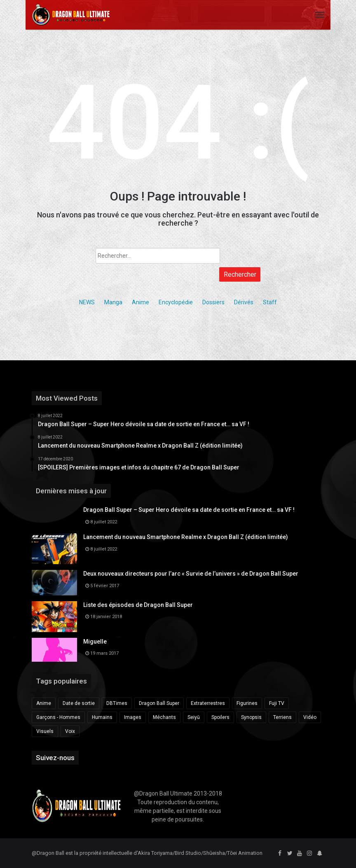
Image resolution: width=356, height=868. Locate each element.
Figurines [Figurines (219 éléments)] (247, 703)
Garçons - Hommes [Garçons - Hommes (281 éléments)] (58, 717)
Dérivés (244, 302)
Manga (113, 302)
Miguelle (95, 642)
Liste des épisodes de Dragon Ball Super (138, 605)
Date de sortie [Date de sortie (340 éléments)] (79, 703)
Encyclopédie (176, 302)
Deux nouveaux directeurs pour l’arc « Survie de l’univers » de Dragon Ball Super (191, 574)
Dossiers (213, 302)
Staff (270, 302)
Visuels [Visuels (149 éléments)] (45, 731)
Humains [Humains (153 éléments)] (102, 717)
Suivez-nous (55, 758)
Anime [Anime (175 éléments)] (44, 703)
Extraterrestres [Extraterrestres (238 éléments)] (208, 703)
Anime (141, 302)
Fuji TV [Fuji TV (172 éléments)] (277, 703)
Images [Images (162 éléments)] (133, 717)
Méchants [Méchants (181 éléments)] (164, 717)
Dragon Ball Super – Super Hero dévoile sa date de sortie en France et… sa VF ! (189, 510)
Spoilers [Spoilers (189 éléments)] (220, 717)
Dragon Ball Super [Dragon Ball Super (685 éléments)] (159, 703)
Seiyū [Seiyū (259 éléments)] (194, 717)
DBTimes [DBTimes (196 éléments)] (117, 703)
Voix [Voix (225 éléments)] (70, 731)
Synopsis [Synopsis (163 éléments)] (251, 717)
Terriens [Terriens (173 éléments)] (282, 717)
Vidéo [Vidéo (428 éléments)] (310, 717)
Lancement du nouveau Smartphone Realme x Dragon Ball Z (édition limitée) (186, 537)
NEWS (87, 302)
